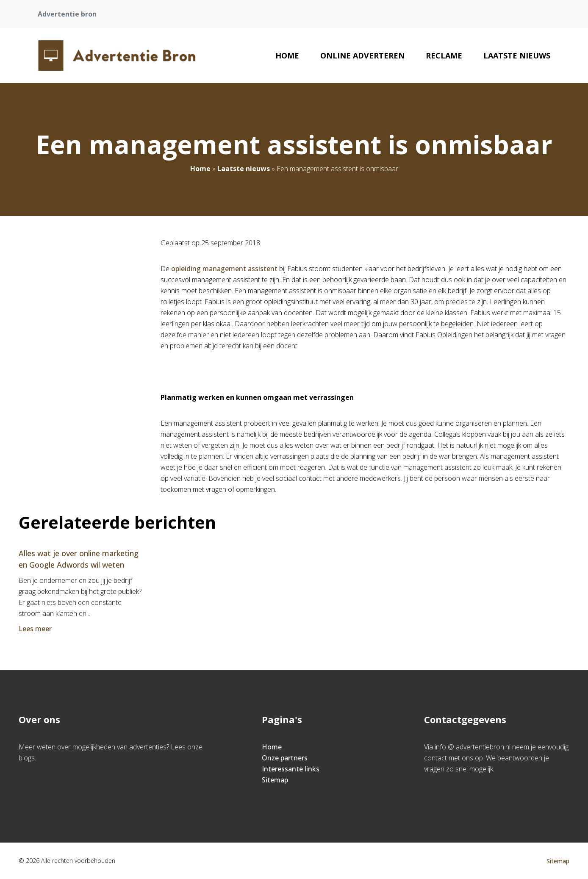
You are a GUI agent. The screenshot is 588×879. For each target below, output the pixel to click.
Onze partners (285, 758)
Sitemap (275, 780)
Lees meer (36, 629)
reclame (444, 55)
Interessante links (291, 769)
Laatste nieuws (517, 55)
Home (287, 55)
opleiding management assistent (224, 269)
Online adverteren (362, 55)
